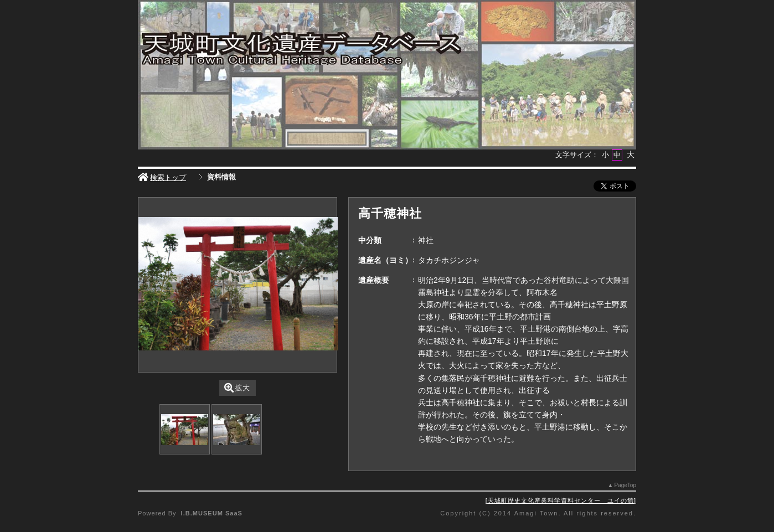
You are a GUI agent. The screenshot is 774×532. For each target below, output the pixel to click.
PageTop (625, 485)
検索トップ (162, 177)
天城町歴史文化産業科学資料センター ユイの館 (561, 500)
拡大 (237, 388)
